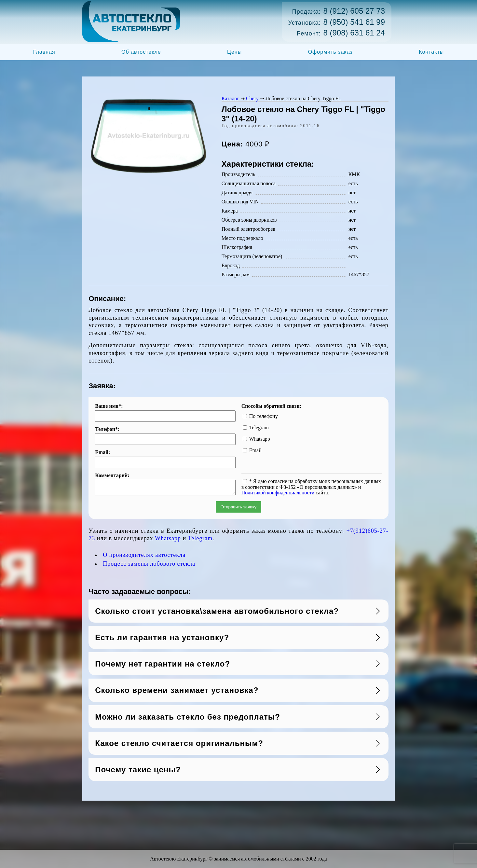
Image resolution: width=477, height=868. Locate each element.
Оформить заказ (330, 52)
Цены (234, 52)
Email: (102, 452)
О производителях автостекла (144, 557)
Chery (252, 98)
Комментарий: (112, 475)
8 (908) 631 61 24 (354, 33)
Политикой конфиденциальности (278, 493)
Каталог (230, 98)
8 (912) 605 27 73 (354, 11)
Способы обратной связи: (271, 406)
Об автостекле (141, 52)
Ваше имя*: (109, 406)
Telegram (200, 540)
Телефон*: (107, 429)
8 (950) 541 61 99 (354, 22)
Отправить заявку (239, 509)
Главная (44, 52)
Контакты (431, 52)
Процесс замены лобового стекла (149, 566)
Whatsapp (168, 540)
